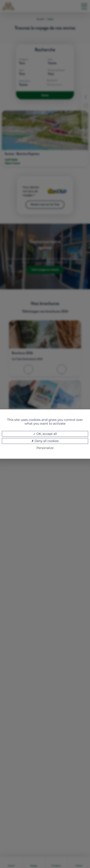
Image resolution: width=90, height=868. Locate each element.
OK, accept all (45, 434)
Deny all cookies (45, 441)
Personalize (45, 448)
